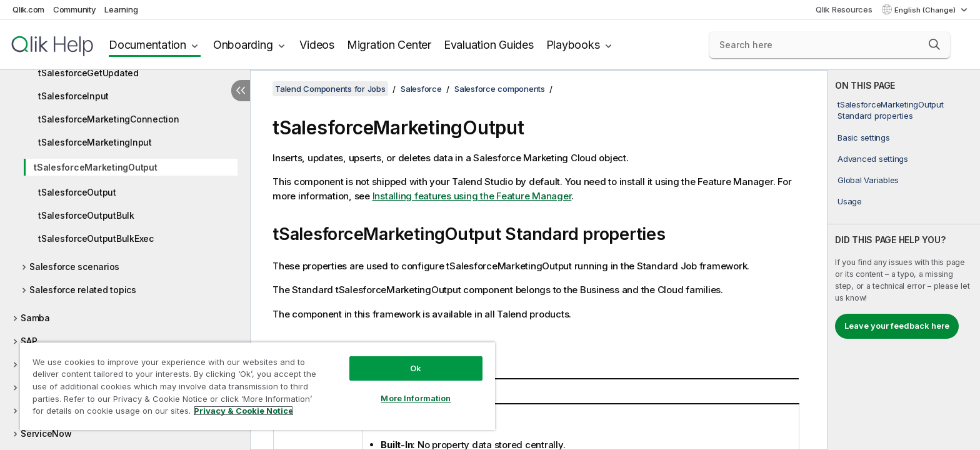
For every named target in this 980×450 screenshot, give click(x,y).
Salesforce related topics (83, 290)
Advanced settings (873, 159)
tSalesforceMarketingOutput (96, 167)
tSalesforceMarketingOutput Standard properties (891, 110)
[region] (257, 386)
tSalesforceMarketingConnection (109, 119)
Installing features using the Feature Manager (472, 196)
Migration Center (389, 45)
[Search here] (830, 45)
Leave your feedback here (897, 326)
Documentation (147, 45)
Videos (317, 45)
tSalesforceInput (73, 96)
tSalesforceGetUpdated (88, 73)
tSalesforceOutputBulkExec (96, 238)
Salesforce (421, 89)
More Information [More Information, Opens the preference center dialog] (416, 398)
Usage (850, 201)
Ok (416, 368)
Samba (35, 318)
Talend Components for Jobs (330, 89)
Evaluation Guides (489, 45)
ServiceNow (46, 433)
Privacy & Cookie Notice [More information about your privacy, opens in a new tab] (243, 411)
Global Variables (868, 180)
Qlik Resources (844, 9)
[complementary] (904, 260)
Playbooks (573, 45)
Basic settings (864, 137)
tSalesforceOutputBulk (86, 215)
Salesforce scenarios (74, 267)
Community (75, 9)
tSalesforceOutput (77, 192)
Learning (121, 9)
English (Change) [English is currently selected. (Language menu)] (926, 10)
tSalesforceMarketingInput (95, 142)
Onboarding (243, 45)
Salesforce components (500, 89)
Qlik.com (28, 9)
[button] (934, 44)
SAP (29, 341)
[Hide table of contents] (241, 91)
